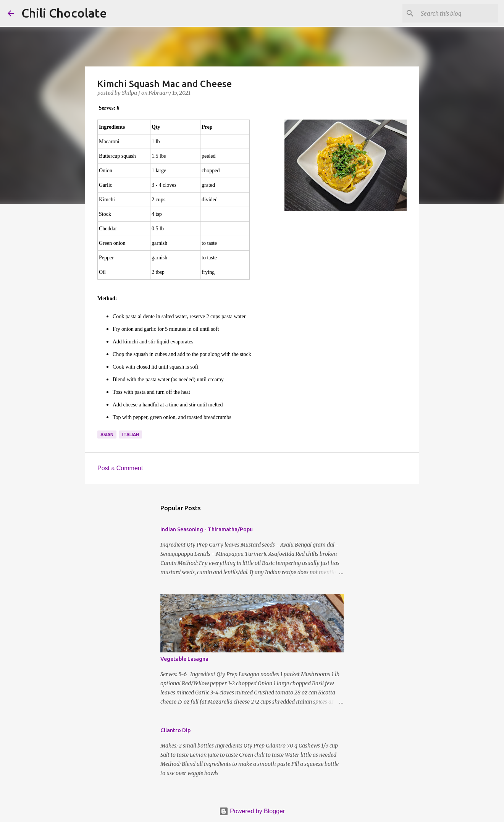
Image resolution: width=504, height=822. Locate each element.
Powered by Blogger (252, 811)
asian (107, 434)
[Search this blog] (458, 13)
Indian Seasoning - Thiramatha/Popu (207, 529)
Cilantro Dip (175, 730)
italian (131, 434)
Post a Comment (120, 468)
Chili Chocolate (64, 13)
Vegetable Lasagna (184, 659)
